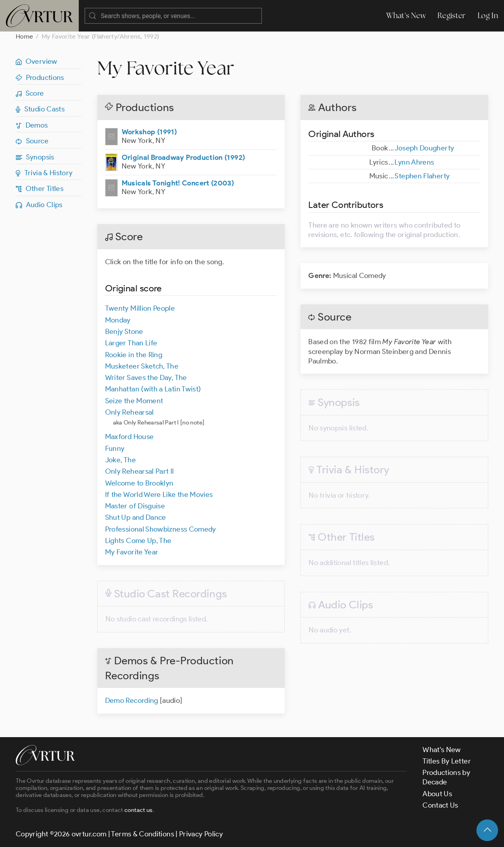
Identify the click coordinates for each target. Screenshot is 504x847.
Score (30, 93)
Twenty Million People (140, 308)
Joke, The (120, 460)
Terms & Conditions (142, 834)
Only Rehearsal (130, 412)
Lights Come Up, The (138, 541)
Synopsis (35, 157)
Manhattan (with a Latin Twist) (153, 389)
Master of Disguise (135, 506)
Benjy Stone (124, 332)
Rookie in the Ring (134, 355)
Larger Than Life (131, 343)
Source (32, 141)
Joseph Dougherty (424, 148)
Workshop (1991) (149, 132)
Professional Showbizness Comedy (161, 529)
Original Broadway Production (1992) (183, 158)
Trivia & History (44, 173)
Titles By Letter (447, 761)
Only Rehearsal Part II (140, 471)
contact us (139, 810)
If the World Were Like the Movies (159, 495)
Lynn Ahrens (414, 162)
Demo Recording (132, 701)
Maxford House (130, 437)
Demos (32, 125)
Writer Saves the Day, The (146, 378)
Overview (37, 61)
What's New (406, 16)
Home (24, 36)
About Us (437, 794)
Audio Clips (39, 205)
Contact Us (440, 805)
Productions (40, 78)
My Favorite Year (132, 552)
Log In (488, 16)
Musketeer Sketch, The (142, 366)
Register (452, 16)
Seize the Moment (134, 401)
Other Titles (40, 189)
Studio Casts (40, 109)
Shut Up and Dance (136, 517)
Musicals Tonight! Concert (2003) (178, 183)
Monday (118, 320)
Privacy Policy (201, 834)
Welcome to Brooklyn (139, 483)
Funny (115, 449)
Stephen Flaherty (422, 176)
